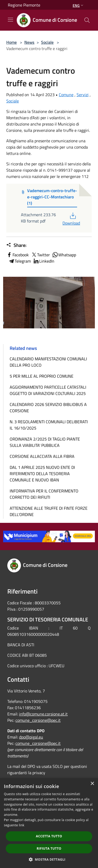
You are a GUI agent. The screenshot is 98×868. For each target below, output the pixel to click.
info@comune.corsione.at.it (43, 714)
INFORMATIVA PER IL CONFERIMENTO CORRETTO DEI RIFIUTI (44, 494)
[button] (49, 859)
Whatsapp (64, 255)
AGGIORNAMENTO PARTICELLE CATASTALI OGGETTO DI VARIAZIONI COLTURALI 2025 (48, 390)
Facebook (18, 255)
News (29, 42)
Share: (16, 245)
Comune (66, 95)
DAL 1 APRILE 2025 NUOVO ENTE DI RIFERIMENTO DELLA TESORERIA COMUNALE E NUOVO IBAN (42, 474)
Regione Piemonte (24, 5)
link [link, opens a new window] (22, 825)
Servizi (83, 95)
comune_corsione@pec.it (38, 720)
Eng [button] (79, 5)
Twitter (40, 255)
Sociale (47, 42)
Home (11, 42)
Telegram (20, 261)
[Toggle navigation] (10, 20)
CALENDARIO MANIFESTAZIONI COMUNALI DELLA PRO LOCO (48, 362)
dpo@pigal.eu (31, 737)
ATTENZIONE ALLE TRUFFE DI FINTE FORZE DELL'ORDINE (49, 511)
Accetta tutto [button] (49, 836)
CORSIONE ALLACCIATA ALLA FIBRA (42, 456)
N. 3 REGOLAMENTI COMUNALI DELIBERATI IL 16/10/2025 (49, 425)
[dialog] (49, 823)
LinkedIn (44, 261)
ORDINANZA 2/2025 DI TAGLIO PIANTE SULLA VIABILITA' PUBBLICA (45, 442)
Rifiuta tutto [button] (49, 848)
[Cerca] (87, 20)
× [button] (92, 784)
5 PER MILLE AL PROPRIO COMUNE (42, 376)
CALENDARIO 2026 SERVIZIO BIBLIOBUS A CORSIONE (48, 408)
